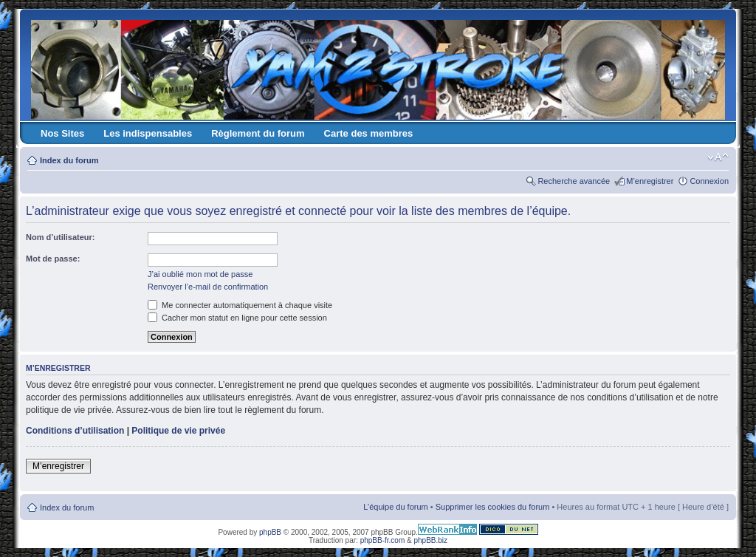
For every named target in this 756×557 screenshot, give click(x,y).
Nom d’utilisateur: (61, 237)
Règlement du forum (258, 133)
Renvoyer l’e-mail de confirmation (208, 287)
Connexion (709, 181)
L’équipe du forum (395, 507)
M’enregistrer (650, 181)
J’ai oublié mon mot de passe (200, 274)
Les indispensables (148, 133)
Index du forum (69, 160)
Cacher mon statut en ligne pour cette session (237, 318)
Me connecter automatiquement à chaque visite (240, 305)
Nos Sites (62, 133)
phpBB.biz (430, 540)
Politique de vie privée (178, 431)
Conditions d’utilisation (75, 431)
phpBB (270, 532)
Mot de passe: (53, 259)
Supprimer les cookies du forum (493, 507)
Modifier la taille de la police (718, 157)
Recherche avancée (574, 181)
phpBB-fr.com (383, 540)
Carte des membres (369, 133)
